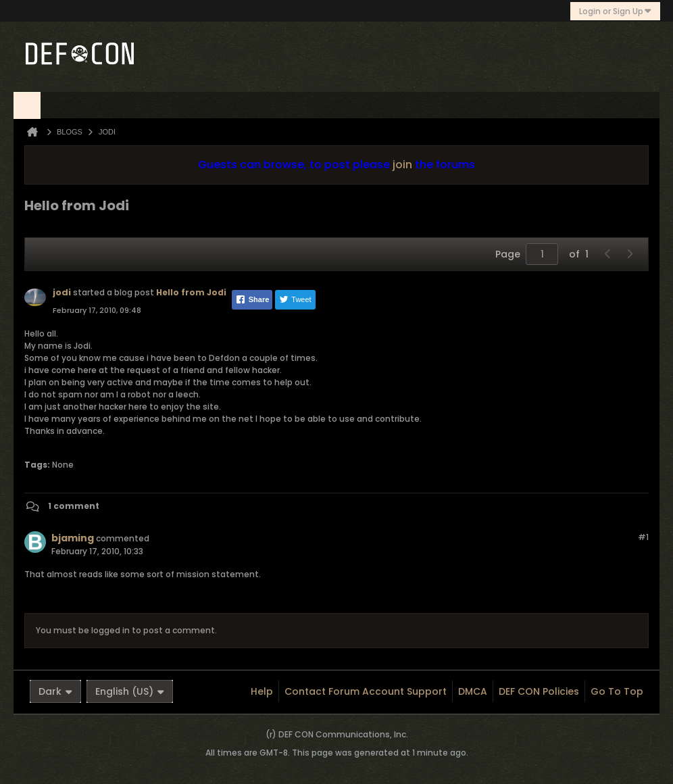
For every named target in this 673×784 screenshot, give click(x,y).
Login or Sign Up (615, 11)
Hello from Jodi (191, 292)
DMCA (473, 691)
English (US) (130, 691)
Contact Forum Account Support (366, 691)
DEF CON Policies (539, 691)
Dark (55, 691)
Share (252, 299)
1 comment (74, 506)
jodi (62, 292)
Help (262, 691)
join (402, 165)
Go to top (617, 691)
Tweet (295, 299)
